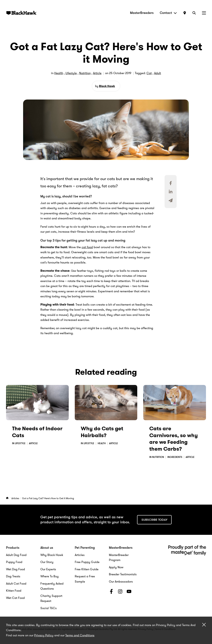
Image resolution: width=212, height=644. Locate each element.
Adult (158, 73)
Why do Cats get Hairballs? (102, 432)
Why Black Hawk (52, 555)
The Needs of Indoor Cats (37, 432)
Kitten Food (14, 591)
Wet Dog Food (15, 569)
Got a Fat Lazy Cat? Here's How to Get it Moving (48, 498)
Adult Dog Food (16, 555)
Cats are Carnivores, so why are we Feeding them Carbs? (174, 439)
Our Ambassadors (121, 582)
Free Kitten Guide (87, 569)
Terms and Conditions (80, 635)
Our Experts (48, 569)
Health (59, 73)
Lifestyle (71, 73)
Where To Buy (50, 576)
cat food (87, 247)
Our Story (47, 562)
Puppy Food (14, 562)
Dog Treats (13, 576)
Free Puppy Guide (87, 562)
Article (97, 73)
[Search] (194, 13)
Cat (149, 73)
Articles (16, 498)
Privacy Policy (44, 635)
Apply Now (116, 567)
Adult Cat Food (16, 584)
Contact (168, 13)
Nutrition (85, 73)
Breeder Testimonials (123, 574)
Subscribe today (154, 520)
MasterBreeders (142, 13)
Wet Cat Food (15, 598)
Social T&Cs (49, 608)
